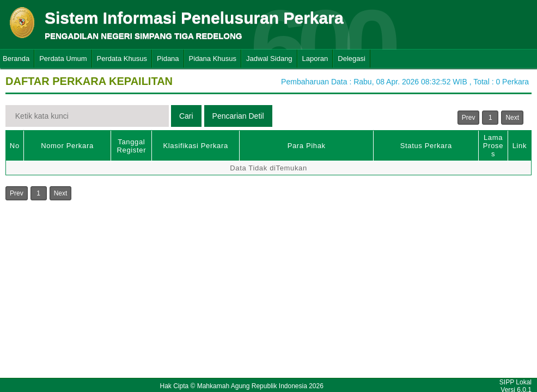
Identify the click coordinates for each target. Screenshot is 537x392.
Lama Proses (493, 146)
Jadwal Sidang (269, 59)
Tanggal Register (132, 146)
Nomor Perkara (67, 146)
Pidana (168, 59)
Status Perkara (426, 146)
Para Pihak (307, 146)
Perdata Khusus (122, 59)
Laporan (315, 59)
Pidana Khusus (213, 59)
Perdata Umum (63, 59)
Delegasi (352, 59)
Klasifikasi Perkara (196, 146)
